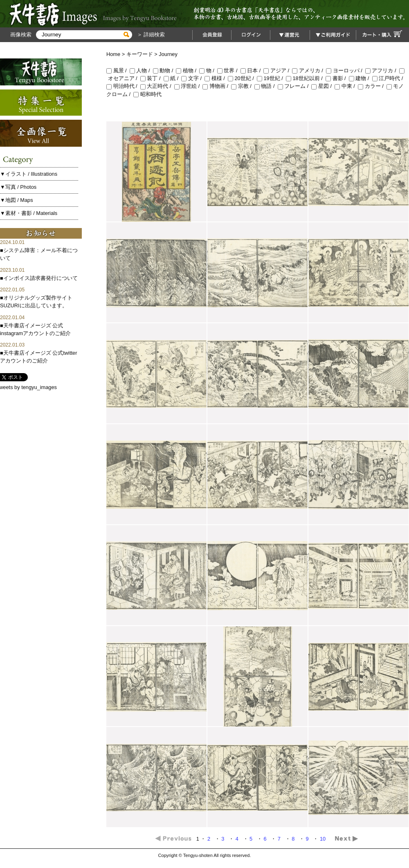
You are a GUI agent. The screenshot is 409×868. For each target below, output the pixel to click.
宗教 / (243, 86)
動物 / (165, 70)
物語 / (266, 86)
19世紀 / (271, 78)
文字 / (193, 78)
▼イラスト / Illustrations (29, 174)
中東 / (346, 86)
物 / (208, 70)
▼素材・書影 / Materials (29, 213)
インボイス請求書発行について (40, 278)
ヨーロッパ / (346, 70)
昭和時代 (147, 94)
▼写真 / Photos (18, 187)
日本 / (252, 70)
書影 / (337, 78)
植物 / (188, 70)
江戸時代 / (388, 78)
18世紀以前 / (306, 78)
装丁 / (152, 78)
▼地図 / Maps (17, 200)
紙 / (173, 78)
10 (324, 839)
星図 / (323, 86)
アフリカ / (382, 70)
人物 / (141, 70)
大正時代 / (157, 86)
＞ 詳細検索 (150, 35)
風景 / (118, 70)
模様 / (216, 78)
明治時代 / (123, 86)
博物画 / (217, 86)
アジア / (278, 70)
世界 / (229, 70)
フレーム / (295, 86)
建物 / (361, 78)
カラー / (372, 86)
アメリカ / (309, 70)
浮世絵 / (189, 86)
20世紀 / (242, 78)
